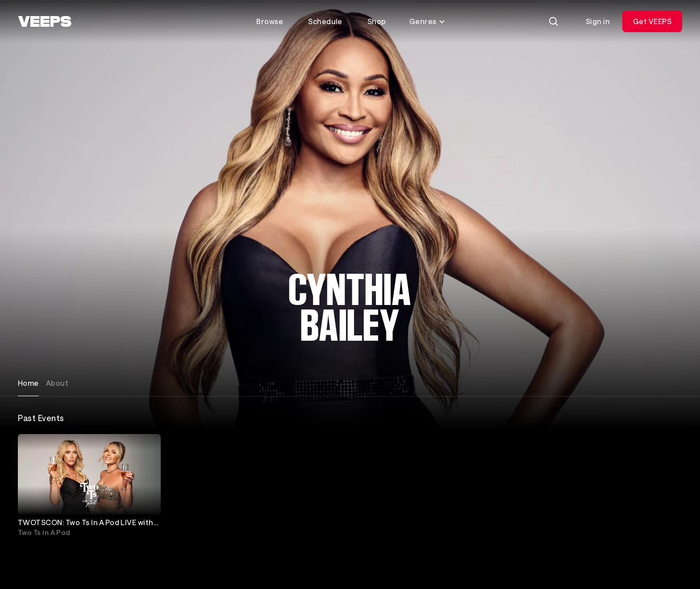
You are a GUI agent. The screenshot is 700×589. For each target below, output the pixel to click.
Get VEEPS (652, 21)
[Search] (554, 21)
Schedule (325, 21)
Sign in (598, 21)
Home (28, 383)
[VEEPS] (45, 21)
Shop (377, 21)
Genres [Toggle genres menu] (427, 21)
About (57, 383)
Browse (270, 21)
